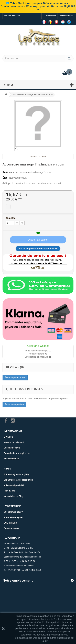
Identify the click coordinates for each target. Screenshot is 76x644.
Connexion (51, 16)
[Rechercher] (69, 59)
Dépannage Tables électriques (18, 480)
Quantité (11, 218)
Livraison (8, 437)
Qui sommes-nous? (13, 512)
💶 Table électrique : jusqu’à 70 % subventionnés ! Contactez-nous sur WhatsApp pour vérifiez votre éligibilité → (38, 6)
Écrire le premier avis (15, 378)
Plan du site (9, 491)
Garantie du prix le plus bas (17, 453)
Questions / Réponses (24, 389)
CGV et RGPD (10, 523)
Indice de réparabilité (14, 485)
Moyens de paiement (14, 442)
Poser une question (14, 404)
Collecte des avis (12, 448)
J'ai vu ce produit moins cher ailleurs (38, 248)
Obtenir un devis (38, 156)
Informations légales (14, 517)
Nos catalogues (11, 459)
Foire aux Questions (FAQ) (17, 474)
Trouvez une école (12, 16)
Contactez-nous (66, 16)
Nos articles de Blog (13, 496)
